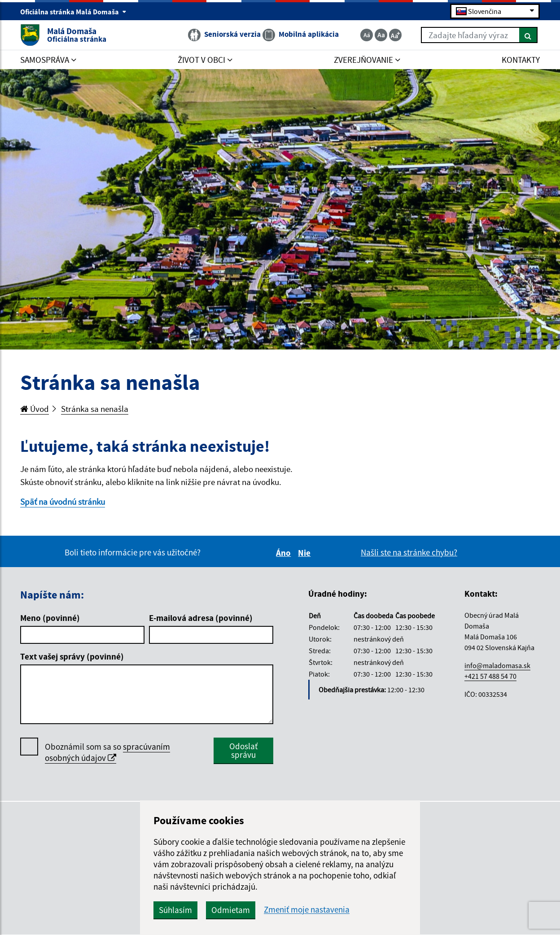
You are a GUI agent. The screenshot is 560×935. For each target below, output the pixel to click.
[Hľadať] (528, 35)
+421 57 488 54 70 (490, 676)
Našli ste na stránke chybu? (409, 552)
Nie (306, 553)
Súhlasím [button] (175, 910)
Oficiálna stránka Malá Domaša (73, 12)
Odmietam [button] (231, 910)
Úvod (35, 409)
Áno (285, 553)
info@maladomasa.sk (497, 665)
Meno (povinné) (50, 618)
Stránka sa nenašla (95, 409)
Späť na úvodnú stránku (63, 502)
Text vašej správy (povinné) (72, 656)
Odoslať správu (243, 750)
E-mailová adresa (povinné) (201, 618)
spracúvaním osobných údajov (107, 752)
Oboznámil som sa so (107, 752)
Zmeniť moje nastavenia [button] (307, 910)
